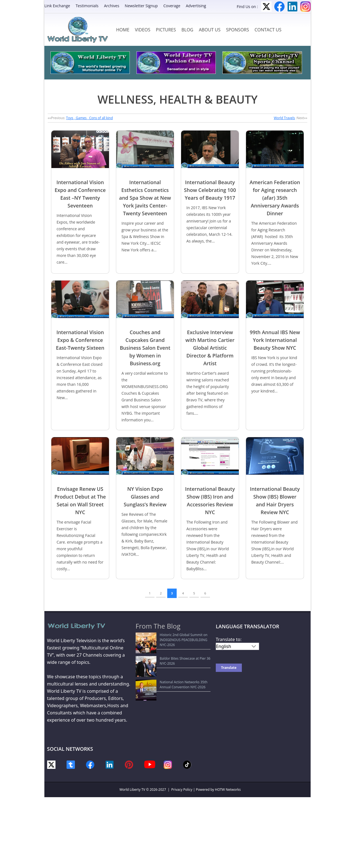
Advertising (196, 6)
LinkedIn (292, 7)
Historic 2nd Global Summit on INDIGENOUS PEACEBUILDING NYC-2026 (174, 637)
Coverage (172, 6)
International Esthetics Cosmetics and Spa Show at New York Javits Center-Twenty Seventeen (145, 198)
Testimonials (87, 6)
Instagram (305, 7)
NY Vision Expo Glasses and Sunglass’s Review (145, 497)
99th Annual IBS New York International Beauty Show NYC (275, 340)
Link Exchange (57, 6)
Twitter (266, 7)
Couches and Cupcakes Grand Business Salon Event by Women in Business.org (145, 348)
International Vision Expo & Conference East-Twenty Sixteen (80, 340)
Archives (112, 6)
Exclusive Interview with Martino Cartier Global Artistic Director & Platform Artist (210, 348)
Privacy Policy (182, 790)
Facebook (279, 7)
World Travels (284, 118)
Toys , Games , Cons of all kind (89, 118)
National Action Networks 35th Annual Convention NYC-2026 (169, 659)
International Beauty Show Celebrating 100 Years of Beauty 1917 (210, 190)
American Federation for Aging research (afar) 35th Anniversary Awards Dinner (275, 198)
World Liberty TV (132, 790)
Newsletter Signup (141, 6)
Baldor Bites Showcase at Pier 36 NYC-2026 (172, 648)
